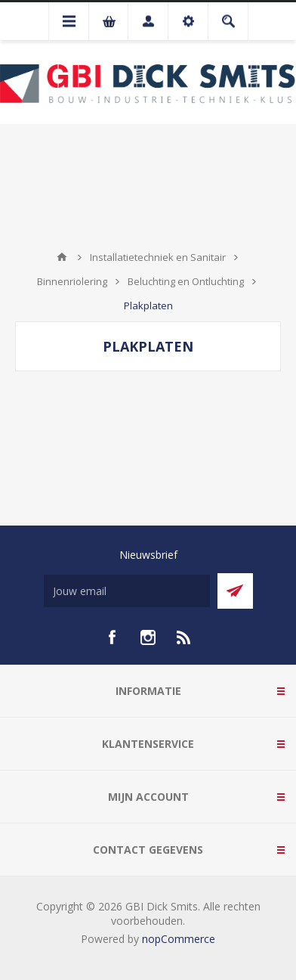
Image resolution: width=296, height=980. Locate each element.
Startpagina (62, 257)
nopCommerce (179, 939)
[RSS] (184, 637)
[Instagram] (148, 637)
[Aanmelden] (127, 591)
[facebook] (112, 637)
